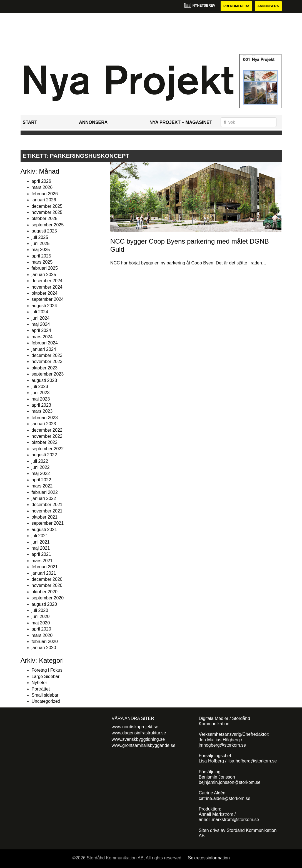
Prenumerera (236, 6)
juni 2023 (41, 393)
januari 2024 (44, 349)
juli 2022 (40, 461)
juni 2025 (41, 243)
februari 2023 (45, 418)
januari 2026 (44, 200)
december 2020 (47, 579)
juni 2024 (41, 318)
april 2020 (41, 629)
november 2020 (47, 585)
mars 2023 (42, 411)
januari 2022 (44, 498)
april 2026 (41, 181)
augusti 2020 (44, 604)
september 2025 (48, 225)
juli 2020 (40, 610)
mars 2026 (42, 187)
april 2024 (41, 330)
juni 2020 (41, 616)
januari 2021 (44, 573)
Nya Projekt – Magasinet (181, 122)
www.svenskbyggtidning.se (138, 739)
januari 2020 (44, 648)
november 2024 (47, 287)
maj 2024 (41, 324)
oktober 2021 (45, 517)
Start (30, 122)
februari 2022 (45, 492)
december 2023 (47, 355)
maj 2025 (41, 250)
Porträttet (41, 689)
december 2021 (47, 505)
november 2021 (47, 511)
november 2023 (47, 362)
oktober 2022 (45, 442)
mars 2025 (42, 262)
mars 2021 (42, 561)
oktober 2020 (45, 592)
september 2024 (48, 299)
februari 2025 (45, 268)
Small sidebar (45, 695)
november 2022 (47, 436)
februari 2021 (45, 567)
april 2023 (41, 405)
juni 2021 (41, 542)
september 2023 (48, 374)
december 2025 (47, 206)
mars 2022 (42, 486)
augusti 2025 (44, 231)
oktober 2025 (45, 218)
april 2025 (41, 256)
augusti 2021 (44, 530)
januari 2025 (44, 275)
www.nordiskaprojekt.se (135, 727)
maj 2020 (41, 623)
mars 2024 (42, 337)
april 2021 (41, 554)
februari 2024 (45, 343)
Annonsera (268, 6)
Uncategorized (46, 701)
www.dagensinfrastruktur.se (139, 733)
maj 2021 (41, 548)
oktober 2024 (45, 293)
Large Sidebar (46, 676)
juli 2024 (40, 312)
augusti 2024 (44, 306)
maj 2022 (41, 473)
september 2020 (48, 598)
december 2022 (47, 430)
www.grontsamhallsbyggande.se (143, 745)
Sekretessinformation (209, 858)
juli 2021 (40, 536)
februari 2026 (45, 194)
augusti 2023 (44, 380)
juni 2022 (41, 467)
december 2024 (47, 281)
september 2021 (48, 523)
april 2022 (41, 480)
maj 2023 (41, 399)
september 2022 (48, 449)
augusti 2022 (44, 455)
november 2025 (47, 212)
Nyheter (39, 683)
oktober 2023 (45, 368)
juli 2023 (40, 387)
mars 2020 (42, 635)
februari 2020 (45, 641)
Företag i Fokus (47, 670)
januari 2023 (44, 424)
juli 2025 (40, 237)
